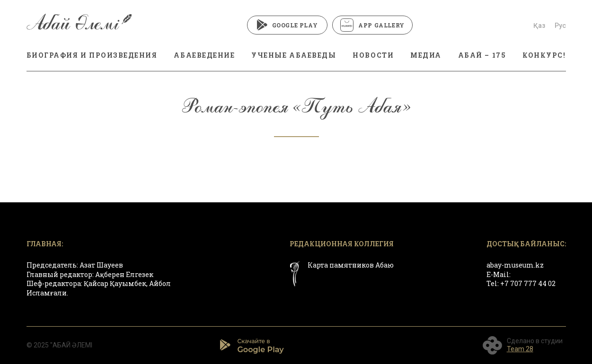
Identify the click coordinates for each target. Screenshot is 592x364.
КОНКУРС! (544, 55)
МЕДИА (426, 55)
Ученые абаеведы (294, 55)
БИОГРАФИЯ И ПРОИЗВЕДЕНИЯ (92, 55)
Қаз (539, 26)
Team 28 (520, 349)
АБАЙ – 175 (482, 55)
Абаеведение (204, 55)
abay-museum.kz (515, 265)
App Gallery (372, 25)
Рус (560, 26)
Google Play (287, 25)
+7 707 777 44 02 (528, 283)
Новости (373, 55)
